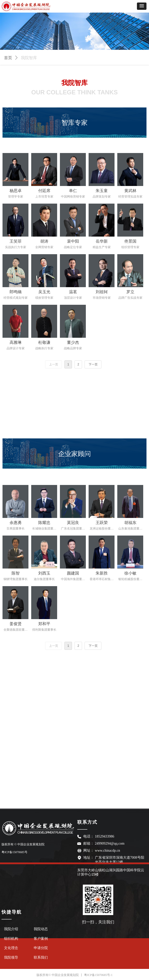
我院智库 (29, 58)
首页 (8, 58)
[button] (142, 6)
